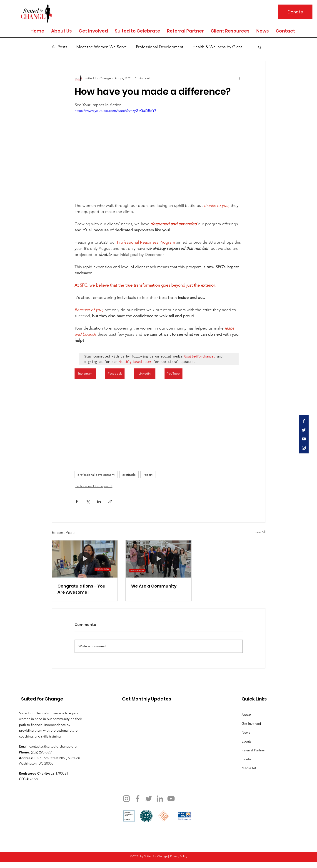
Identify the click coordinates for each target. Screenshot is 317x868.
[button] (260, 47)
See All (260, 532)
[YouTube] (171, 799)
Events (246, 741)
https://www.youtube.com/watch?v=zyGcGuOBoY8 (115, 111)
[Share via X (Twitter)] (88, 502)
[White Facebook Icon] (304, 421)
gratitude (129, 475)
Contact (248, 759)
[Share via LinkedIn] (99, 502)
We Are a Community (154, 586)
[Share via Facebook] (77, 502)
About (246, 715)
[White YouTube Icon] (304, 439)
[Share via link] (110, 502)
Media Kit (249, 768)
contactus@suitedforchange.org (53, 746)
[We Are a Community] (158, 559)
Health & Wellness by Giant (217, 47)
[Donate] (295, 12)
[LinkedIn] (160, 799)
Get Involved (251, 724)
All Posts (60, 47)
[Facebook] (138, 799)
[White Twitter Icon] (304, 430)
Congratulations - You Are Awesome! (81, 589)
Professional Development (160, 47)
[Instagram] (126, 799)
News (246, 732)
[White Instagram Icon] (304, 448)
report (148, 475)
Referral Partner (253, 750)
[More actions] (240, 78)
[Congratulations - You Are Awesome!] (85, 559)
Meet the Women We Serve (102, 47)
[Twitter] (149, 799)
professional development (96, 475)
